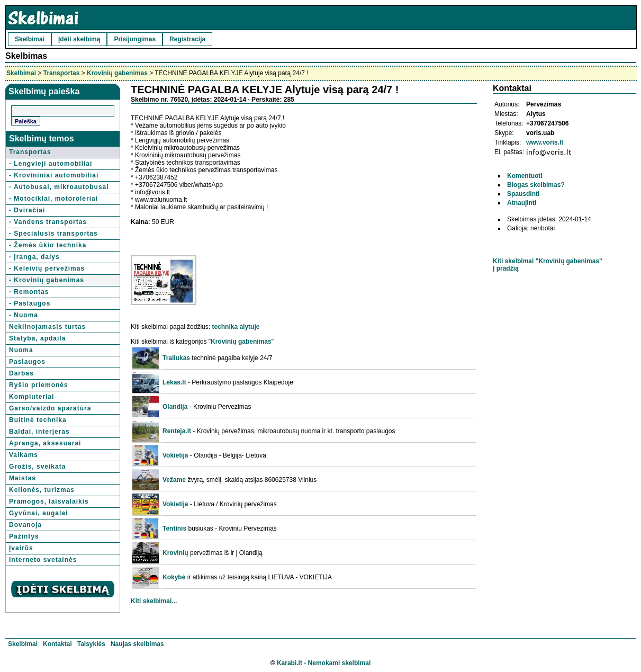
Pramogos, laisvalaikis (49, 501)
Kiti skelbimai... (154, 601)
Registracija (187, 39)
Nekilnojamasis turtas (47, 327)
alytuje (249, 327)
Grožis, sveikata (37, 467)
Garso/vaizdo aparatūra (50, 408)
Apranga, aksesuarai (45, 443)
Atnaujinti (522, 203)
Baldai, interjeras (39, 432)
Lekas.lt (174, 382)
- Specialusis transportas (53, 234)
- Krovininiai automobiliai (54, 175)
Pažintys (24, 536)
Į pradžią (506, 268)
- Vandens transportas (48, 222)
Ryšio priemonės (39, 385)
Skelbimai (30, 39)
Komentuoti (525, 176)
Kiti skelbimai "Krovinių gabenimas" (548, 261)
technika (225, 327)
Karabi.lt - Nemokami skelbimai (324, 663)
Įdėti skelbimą (79, 39)
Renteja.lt (177, 431)
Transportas (62, 73)
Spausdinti (523, 194)
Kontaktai (57, 644)
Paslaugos (27, 362)
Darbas (21, 373)
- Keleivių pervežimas (47, 268)
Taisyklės (91, 644)
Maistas (22, 478)
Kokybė (174, 577)
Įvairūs (21, 548)
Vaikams (24, 455)
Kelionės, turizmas (42, 490)
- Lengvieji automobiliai (51, 164)
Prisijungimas (135, 39)
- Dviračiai (27, 210)
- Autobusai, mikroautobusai (59, 187)
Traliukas (176, 358)
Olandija (175, 407)
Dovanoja (25, 525)
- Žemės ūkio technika (48, 245)
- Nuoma (24, 315)
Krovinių (175, 553)
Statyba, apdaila (37, 338)
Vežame (174, 480)
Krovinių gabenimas (117, 73)
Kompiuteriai (31, 397)
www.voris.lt (545, 142)
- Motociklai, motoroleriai (53, 199)
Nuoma (21, 350)
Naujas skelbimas (137, 644)
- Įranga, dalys (34, 257)
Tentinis (174, 528)
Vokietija (175, 455)
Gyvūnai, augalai (38, 513)
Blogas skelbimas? (536, 185)
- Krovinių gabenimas (47, 280)
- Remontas (29, 292)
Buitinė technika (38, 420)
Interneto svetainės (43, 560)
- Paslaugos (30, 303)
